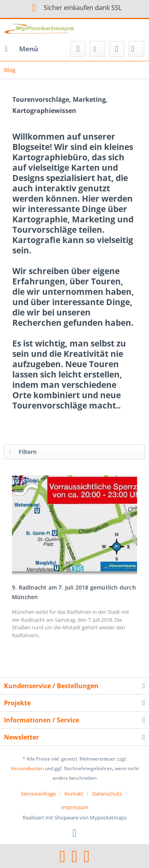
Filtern (23, 451)
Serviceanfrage (38, 794)
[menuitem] (21, 49)
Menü (21, 48)
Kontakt (74, 794)
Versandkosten (27, 768)
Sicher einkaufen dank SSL (74, 8)
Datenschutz (107, 794)
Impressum (75, 807)
